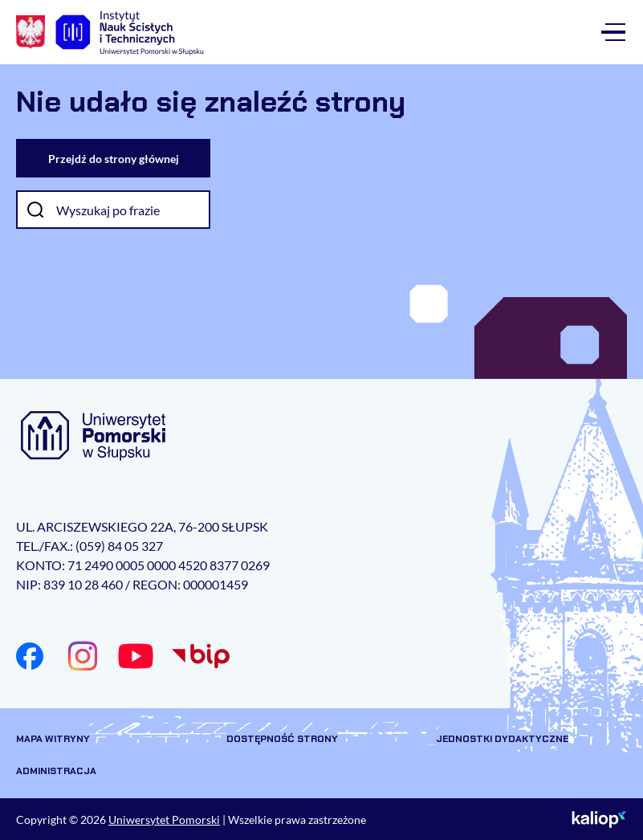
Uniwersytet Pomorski (164, 820)
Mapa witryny (53, 739)
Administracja (56, 771)
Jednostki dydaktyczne (502, 739)
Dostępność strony (282, 739)
